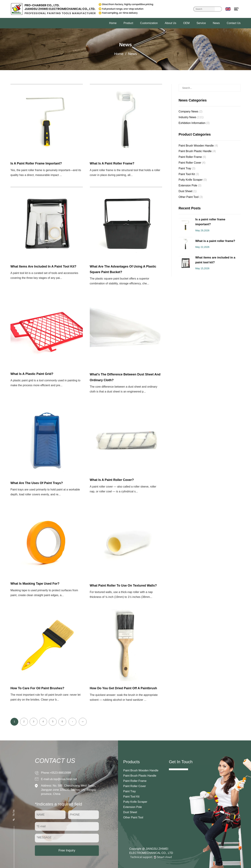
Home (113, 23)
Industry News (191, 117)
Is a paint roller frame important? (36, 163)
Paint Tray (187, 168)
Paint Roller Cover (192, 163)
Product (128, 23)
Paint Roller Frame (192, 157)
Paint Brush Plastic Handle (197, 151)
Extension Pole (190, 185)
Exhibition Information (194, 123)
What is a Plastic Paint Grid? (32, 374)
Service (201, 23)
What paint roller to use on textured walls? (123, 586)
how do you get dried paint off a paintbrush (123, 688)
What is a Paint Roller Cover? (112, 480)
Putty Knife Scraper (193, 180)
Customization (149, 23)
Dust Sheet (188, 191)
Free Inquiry (67, 850)
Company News (191, 111)
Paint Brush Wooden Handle (198, 146)
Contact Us (234, 23)
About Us (170, 23)
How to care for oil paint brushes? (37, 688)
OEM (186, 23)
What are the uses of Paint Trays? (37, 483)
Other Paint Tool (191, 197)
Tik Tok (14, 815)
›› (83, 721)
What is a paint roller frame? (112, 163)
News (216, 23)
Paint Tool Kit (189, 174)
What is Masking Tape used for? (35, 584)
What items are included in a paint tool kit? (43, 266)
